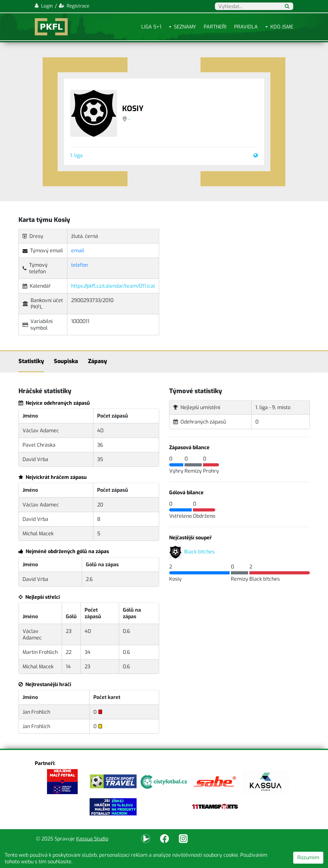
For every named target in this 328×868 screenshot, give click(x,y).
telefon (79, 265)
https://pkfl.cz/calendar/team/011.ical (113, 286)
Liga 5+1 (151, 27)
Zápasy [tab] (97, 361)
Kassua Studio (92, 839)
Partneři (215, 27)
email (78, 251)
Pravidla (246, 27)
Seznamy (185, 27)
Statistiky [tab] (31, 361)
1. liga (76, 155)
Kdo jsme (282, 27)
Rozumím (308, 858)
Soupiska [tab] (66, 361)
